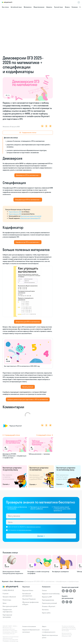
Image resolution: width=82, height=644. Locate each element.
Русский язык (59, 7)
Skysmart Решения (29, 599)
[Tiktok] (71, 602)
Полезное (75, 7)
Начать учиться (28, 387)
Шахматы (49, 7)
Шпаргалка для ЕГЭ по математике (28, 322)
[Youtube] (67, 591)
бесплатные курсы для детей (31, 216)
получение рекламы (25, 530)
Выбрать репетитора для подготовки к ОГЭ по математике (28, 399)
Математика (28, 7)
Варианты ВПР (47, 597)
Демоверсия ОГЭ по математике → (28, 175)
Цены (5, 603)
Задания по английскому (51, 594)
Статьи (44, 590)
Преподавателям (48, 600)
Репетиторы (7, 600)
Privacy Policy (65, 629)
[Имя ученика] (41, 516)
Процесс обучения (9, 597)
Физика (67, 7)
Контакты (45, 610)
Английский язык (16, 7)
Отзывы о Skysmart (49, 606)
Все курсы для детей (10, 606)
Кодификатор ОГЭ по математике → (28, 242)
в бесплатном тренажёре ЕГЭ (30, 218)
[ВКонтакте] (63, 591)
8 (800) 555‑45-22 (8, 590)
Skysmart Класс (28, 590)
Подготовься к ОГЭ (15, 212)
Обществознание (39, 7)
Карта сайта (46, 613)
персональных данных (34, 527)
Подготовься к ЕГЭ (15, 214)
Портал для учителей (49, 603)
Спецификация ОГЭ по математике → (28, 200)
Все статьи (5, 7)
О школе (6, 594)
